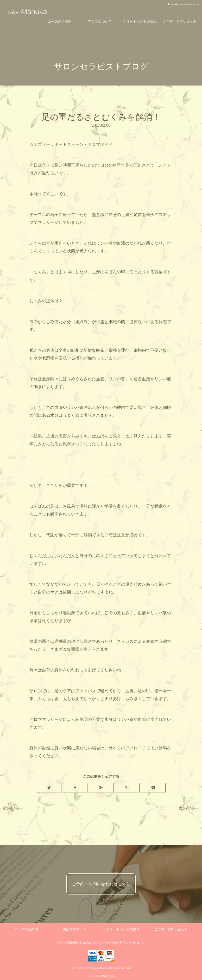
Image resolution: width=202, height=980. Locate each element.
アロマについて (100, 21)
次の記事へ (189, 808)
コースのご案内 (60, 21)
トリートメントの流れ (140, 21)
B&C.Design (108, 976)
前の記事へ (13, 808)
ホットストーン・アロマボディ (84, 144)
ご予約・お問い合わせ (180, 21)
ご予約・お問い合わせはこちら (101, 884)
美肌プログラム (75, 929)
